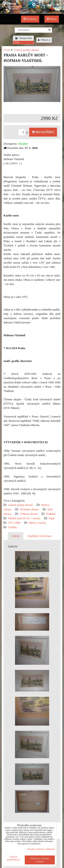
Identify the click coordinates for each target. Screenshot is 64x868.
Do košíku (43, 132)
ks (24, 132)
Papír (52, 518)
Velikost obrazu (29, 514)
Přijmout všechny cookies (40, 860)
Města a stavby (37, 523)
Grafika (12, 527)
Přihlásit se (44, 40)
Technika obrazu (29, 509)
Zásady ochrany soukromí (41, 849)
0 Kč (17, 42)
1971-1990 (14, 523)
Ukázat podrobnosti (13, 858)
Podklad (51, 514)
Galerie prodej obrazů (20, 505)
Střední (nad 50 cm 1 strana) (24, 518)
